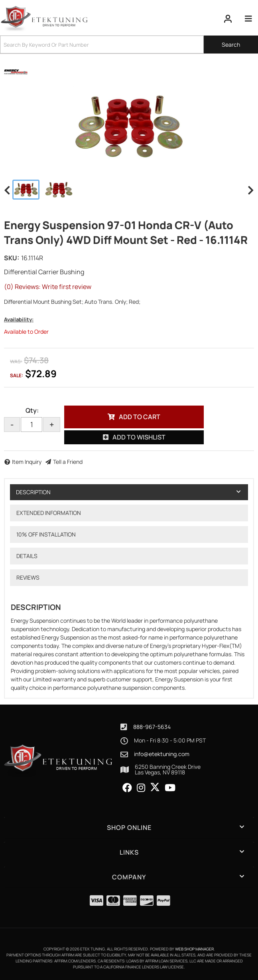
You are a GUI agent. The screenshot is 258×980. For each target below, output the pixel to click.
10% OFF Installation (46, 534)
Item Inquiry (27, 462)
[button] (129, 45)
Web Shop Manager (194, 949)
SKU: (12, 258)
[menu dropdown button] (248, 19)
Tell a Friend (68, 462)
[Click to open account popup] (228, 19)
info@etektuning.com (162, 754)
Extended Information (49, 513)
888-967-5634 (152, 727)
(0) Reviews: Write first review (48, 287)
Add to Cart (140, 417)
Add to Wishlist (139, 437)
